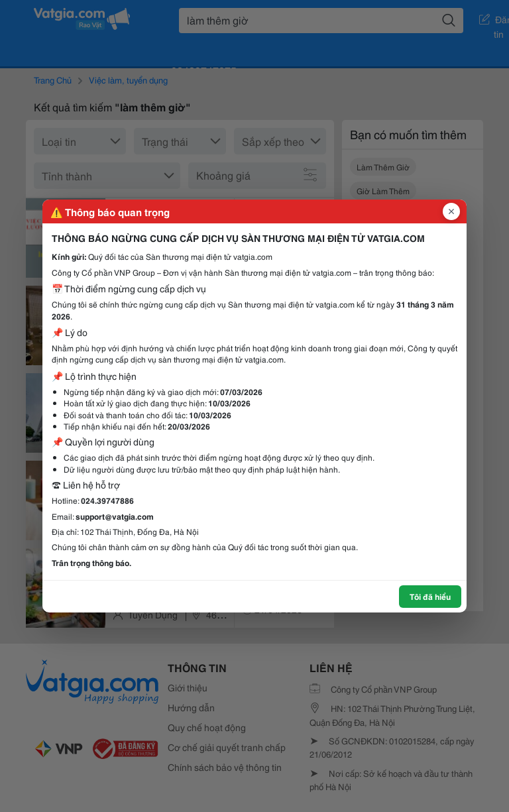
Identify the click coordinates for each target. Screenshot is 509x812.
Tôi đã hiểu (430, 596)
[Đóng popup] (451, 211)
